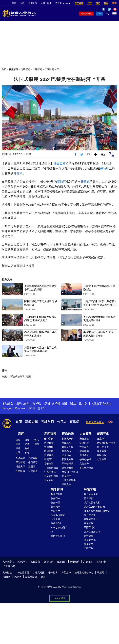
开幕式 (18, 173)
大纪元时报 (39, 572)
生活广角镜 (57, 494)
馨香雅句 (84, 451)
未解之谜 (84, 439)
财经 (27, 448)
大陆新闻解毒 (69, 480)
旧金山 (73, 403)
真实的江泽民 (91, 519)
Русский (20, 408)
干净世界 (53, 572)
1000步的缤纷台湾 (59, 529)
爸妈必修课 (85, 459)
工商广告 (89, 548)
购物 (114, 3)
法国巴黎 (59, 163)
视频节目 (14, 69)
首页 (4, 69)
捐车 (106, 3)
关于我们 (22, 562)
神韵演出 (20, 471)
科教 (27, 452)
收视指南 (35, 562)
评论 (18, 448)
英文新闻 (79, 3)
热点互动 (66, 443)
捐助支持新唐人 (95, 422)
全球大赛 (33, 471)
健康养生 (103, 434)
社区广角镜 (50, 472)
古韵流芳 (84, 447)
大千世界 (56, 519)
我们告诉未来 (91, 494)
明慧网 (101, 572)
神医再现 (102, 455)
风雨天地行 (90, 527)
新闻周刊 (49, 459)
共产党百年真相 (92, 502)
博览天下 (20, 466)
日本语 (31, 408)
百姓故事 (89, 536)
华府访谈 (49, 464)
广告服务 (88, 562)
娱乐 (37, 440)
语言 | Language (63, 3)
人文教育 (85, 434)
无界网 (18, 577)
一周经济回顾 (51, 468)
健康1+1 (101, 439)
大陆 (18, 452)
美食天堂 (56, 507)
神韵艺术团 (23, 572)
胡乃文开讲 (103, 447)
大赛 (22, 3)
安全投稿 (75, 562)
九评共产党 (90, 515)
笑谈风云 (84, 443)
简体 (49, 3)
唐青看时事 (68, 468)
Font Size (103, 154)
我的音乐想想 (58, 536)
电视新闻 (25, 69)
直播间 (75, 422)
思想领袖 (66, 455)
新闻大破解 (68, 459)
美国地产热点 (86, 468)
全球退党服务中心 (84, 572)
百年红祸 (89, 523)
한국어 (41, 408)
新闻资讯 (32, 422)
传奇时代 (89, 498)
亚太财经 (49, 480)
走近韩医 (102, 459)
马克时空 (66, 476)
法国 (64, 403)
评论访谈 (68, 434)
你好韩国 (56, 502)
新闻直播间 (87, 14)
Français (8, 408)
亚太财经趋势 (51, 476)
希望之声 (66, 572)
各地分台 (33, 3)
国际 (18, 440)
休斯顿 (56, 403)
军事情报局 (68, 464)
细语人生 (66, 484)
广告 (90, 3)
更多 (43, 577)
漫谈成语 (84, 455)
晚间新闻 (49, 451)
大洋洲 (46, 403)
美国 (18, 444)
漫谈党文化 (90, 540)
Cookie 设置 (59, 598)
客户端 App (9, 566)
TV (100, 14)
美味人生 (56, 511)
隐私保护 (48, 562)
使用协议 (62, 562)
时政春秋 (66, 451)
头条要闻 (20, 458)
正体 (43, 3)
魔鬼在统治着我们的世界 (97, 511)
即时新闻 (20, 462)
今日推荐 (33, 462)
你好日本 (56, 498)
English (107, 403)
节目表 (62, 422)
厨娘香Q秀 (56, 523)
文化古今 (84, 464)
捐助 (98, 3)
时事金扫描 (68, 447)
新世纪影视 (31, 577)
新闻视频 (50, 434)
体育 (37, 444)
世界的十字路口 (70, 472)
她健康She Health (106, 443)
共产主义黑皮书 (92, 532)
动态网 (7, 577)
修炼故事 (89, 544)
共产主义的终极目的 (94, 507)
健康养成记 (103, 451)
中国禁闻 (49, 447)
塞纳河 (104, 168)
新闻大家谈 (68, 439)
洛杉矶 (37, 403)
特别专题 (90, 489)
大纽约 (18, 403)
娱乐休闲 (57, 489)
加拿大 (27, 403)
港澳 (27, 440)
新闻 (21, 434)
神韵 (14, 3)
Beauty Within (58, 515)
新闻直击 (49, 455)
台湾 (27, 444)
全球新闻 (37, 69)
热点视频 (33, 458)
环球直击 (49, 443)
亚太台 (83, 403)
